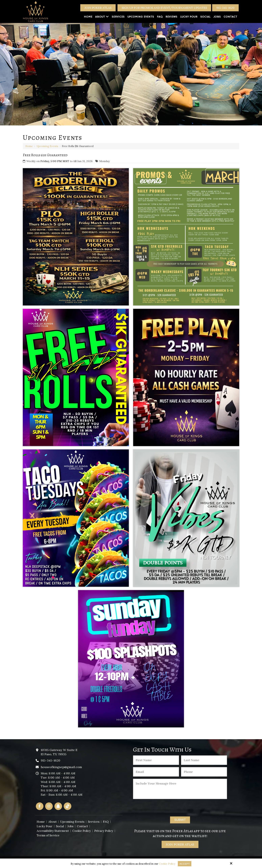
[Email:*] (156, 772)
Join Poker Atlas (98, 8)
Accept (185, 864)
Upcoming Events (47, 146)
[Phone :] (204, 772)
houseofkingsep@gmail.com (61, 767)
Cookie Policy (167, 864)
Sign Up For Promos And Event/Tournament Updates (164, 8)
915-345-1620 (225, 8)
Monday (105, 161)
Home (29, 146)
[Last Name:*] (204, 760)
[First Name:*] (156, 760)
